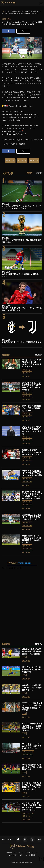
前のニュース (10, 161)
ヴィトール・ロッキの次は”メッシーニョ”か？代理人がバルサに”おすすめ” (32, 363)
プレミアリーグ (28, 752)
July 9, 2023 (37, 139)
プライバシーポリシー (16, 855)
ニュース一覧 (22, 161)
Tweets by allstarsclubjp (12, 568)
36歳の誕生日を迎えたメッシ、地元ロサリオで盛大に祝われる (32, 517)
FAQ (18, 852)
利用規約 (9, 852)
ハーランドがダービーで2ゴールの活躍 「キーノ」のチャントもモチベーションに (32, 806)
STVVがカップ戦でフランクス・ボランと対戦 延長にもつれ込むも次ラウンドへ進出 (32, 786)
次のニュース (34, 161)
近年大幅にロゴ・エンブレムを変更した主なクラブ (21, 343)
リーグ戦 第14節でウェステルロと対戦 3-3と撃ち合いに (32, 767)
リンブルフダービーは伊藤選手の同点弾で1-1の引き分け (32, 669)
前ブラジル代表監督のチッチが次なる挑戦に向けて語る (31, 408)
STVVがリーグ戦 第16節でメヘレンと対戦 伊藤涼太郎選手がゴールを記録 (32, 707)
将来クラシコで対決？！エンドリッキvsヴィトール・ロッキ (31, 452)
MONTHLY (39, 173)
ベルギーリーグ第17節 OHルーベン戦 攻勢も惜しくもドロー (32, 687)
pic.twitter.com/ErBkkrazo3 (14, 134)
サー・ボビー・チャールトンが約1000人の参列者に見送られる (32, 746)
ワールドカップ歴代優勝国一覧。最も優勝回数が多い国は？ (21, 241)
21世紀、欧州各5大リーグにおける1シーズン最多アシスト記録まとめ (22, 309)
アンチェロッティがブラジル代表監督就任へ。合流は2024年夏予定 (32, 430)
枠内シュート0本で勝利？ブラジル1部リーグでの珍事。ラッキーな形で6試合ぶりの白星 (32, 495)
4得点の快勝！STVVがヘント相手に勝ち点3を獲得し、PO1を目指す (32, 651)
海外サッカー (27, 373)
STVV (24, 657)
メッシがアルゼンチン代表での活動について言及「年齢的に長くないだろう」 (31, 386)
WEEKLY (30, 173)
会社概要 (32, 855)
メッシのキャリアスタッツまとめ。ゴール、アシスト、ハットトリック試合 (21, 207)
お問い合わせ (29, 852)
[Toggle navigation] (41, 3)
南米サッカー (27, 370)
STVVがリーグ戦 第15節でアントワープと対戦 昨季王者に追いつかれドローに (32, 727)
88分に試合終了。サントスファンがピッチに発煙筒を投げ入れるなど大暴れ (32, 539)
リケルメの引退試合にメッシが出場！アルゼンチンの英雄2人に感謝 (32, 473)
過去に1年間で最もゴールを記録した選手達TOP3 (20, 275)
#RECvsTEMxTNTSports (12, 114)
